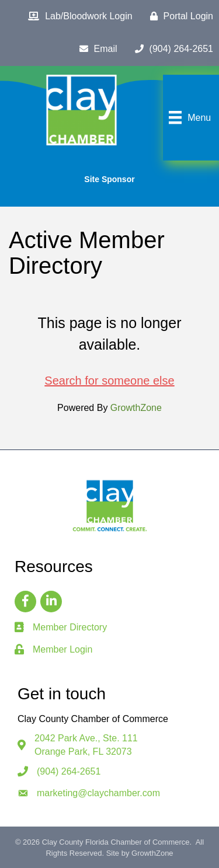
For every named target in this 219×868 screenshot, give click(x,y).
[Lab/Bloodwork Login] (77, 16)
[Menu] (188, 117)
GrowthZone (136, 408)
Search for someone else (109, 381)
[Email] (95, 49)
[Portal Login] (179, 16)
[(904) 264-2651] (171, 49)
